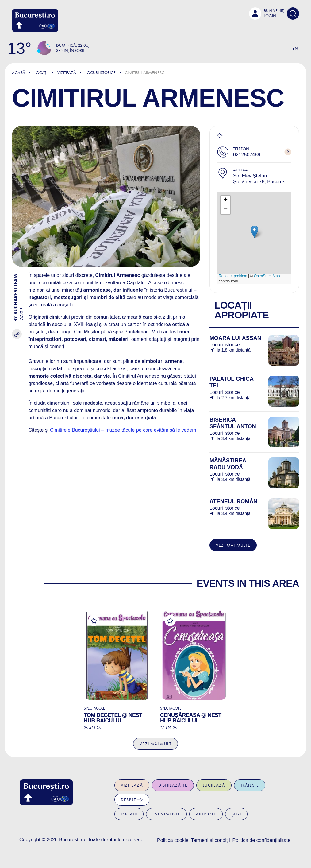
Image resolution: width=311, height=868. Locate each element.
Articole (206, 814)
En (295, 48)
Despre (132, 800)
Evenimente (166, 814)
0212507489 (247, 155)
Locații (41, 73)
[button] (267, 14)
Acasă (19, 73)
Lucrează (214, 785)
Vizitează (67, 73)
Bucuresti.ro (72, 840)
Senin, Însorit (70, 51)
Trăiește (250, 785)
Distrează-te (173, 785)
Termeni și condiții (210, 840)
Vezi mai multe (233, 545)
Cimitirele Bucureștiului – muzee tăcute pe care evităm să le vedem (123, 430)
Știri (236, 814)
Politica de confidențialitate (261, 840)
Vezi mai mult (155, 744)
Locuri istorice (100, 73)
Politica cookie (173, 840)
